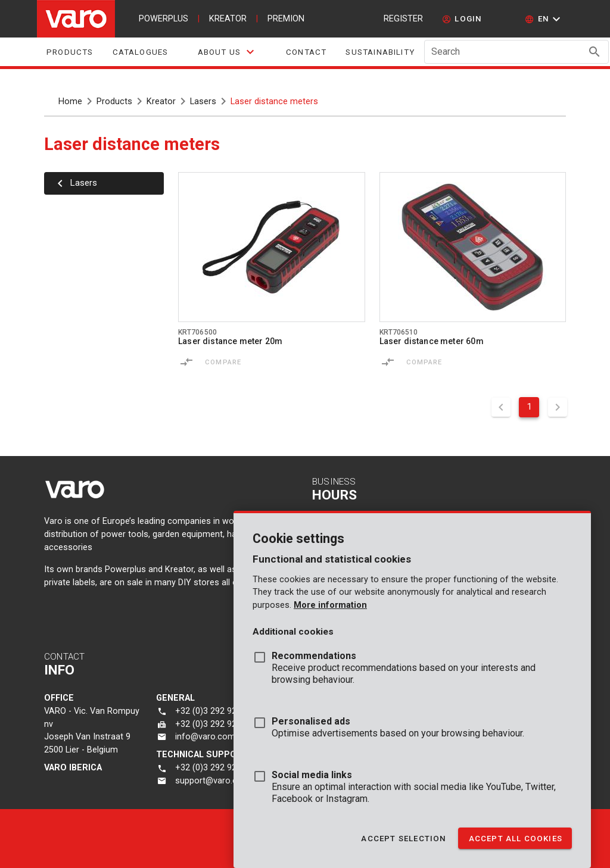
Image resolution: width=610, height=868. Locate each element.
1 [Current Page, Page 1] (529, 407)
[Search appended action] (595, 52)
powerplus (164, 19)
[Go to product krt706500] (272, 247)
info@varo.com (205, 737)
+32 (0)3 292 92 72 (212, 724)
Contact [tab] (306, 52)
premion (286, 19)
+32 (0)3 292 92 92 (212, 711)
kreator (228, 19)
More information (330, 605)
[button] (544, 19)
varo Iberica (73, 768)
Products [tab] (70, 52)
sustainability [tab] (380, 52)
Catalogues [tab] (141, 52)
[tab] (227, 52)
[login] (462, 19)
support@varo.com (213, 781)
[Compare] (186, 362)
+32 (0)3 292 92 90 (212, 768)
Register (403, 19)
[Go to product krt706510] (473, 247)
